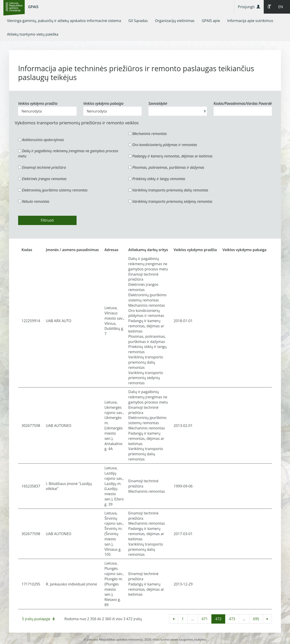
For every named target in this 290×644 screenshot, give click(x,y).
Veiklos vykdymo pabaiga (103, 103)
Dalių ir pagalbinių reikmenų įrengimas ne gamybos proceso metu (68, 153)
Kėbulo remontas (34, 201)
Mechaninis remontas (148, 134)
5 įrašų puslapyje (38, 619)
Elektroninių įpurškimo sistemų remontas (53, 190)
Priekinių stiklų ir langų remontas (157, 179)
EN (281, 7)
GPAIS (33, 7)
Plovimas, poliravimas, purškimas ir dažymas (166, 167)
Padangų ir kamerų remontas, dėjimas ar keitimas (170, 156)
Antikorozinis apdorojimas (41, 140)
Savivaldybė (158, 103)
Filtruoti (47, 220)
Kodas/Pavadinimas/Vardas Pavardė (243, 103)
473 (232, 619)
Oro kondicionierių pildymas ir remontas (163, 145)
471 (205, 619)
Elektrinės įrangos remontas (42, 179)
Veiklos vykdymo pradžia (38, 103)
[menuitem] (64, 21)
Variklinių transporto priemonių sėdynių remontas (170, 201)
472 (218, 619)
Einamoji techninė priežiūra (42, 167)
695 (256, 619)
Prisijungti (249, 7)
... (193, 619)
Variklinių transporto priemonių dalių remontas (168, 190)
